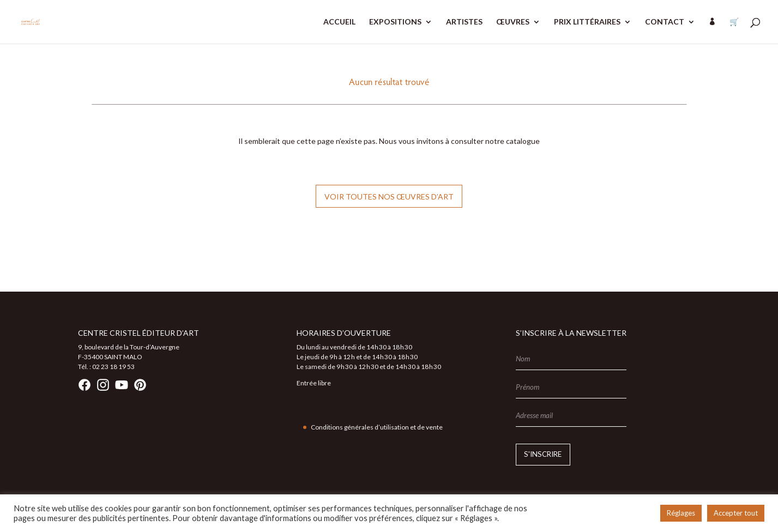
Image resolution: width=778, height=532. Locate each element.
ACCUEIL (339, 22)
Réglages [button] (681, 513)
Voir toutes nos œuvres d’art (389, 197)
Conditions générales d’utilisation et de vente (377, 427)
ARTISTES (464, 22)
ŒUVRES (513, 22)
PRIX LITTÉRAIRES (587, 22)
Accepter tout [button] (736, 513)
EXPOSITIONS (395, 22)
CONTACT (665, 22)
